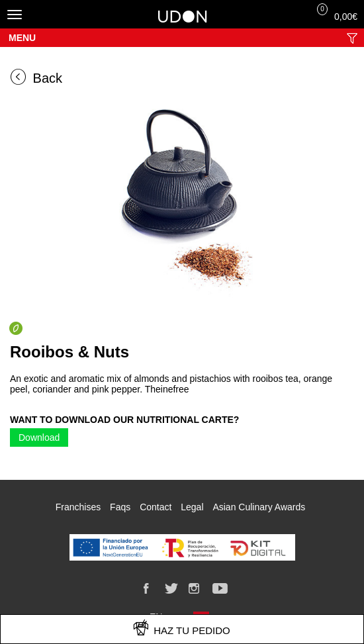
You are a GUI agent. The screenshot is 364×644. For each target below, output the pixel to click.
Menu (22, 38)
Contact (156, 507)
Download (39, 437)
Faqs (120, 507)
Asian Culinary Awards (259, 507)
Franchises (78, 507)
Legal (192, 507)
